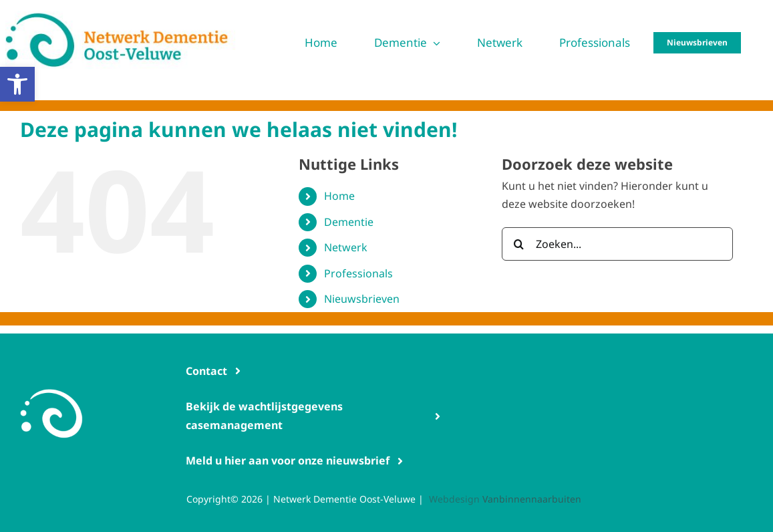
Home (339, 196)
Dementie (349, 222)
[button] (17, 84)
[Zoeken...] (617, 244)
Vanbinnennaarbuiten (532, 499)
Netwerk (346, 247)
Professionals (358, 273)
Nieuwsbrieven (362, 299)
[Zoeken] (518, 244)
